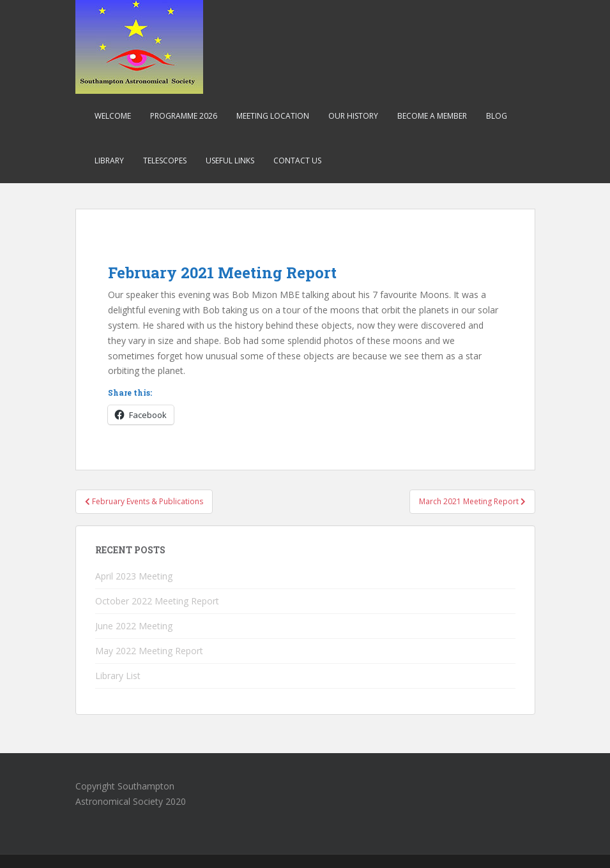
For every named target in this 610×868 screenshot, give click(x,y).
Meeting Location (273, 116)
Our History (353, 116)
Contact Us (297, 161)
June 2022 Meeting (134, 626)
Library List (118, 676)
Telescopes (165, 161)
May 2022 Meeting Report (149, 651)
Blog (497, 116)
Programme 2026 (184, 116)
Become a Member (432, 116)
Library (109, 161)
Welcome (113, 116)
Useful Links (230, 161)
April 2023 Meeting (134, 576)
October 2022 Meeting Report (157, 601)
